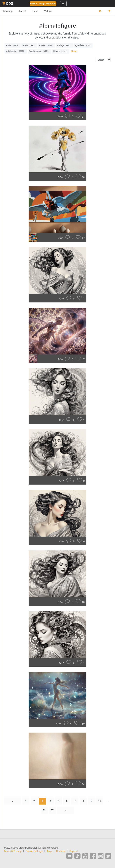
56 (44, 810)
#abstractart (16, 51)
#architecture (39, 51)
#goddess (83, 45)
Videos (48, 11)
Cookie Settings (34, 851)
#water (47, 45)
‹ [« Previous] (13, 801)
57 (52, 810)
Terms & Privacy (13, 851)
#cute (13, 45)
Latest (23, 11)
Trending (8, 11)
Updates (61, 851)
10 (99, 801)
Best (35, 11)
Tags (49, 851)
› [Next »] (66, 810)
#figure (61, 51)
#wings (64, 45)
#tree (29, 45)
